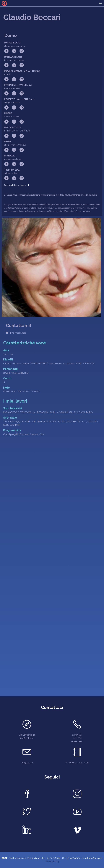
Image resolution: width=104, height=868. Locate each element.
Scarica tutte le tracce (17, 185)
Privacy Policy (52, 861)
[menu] (100, 4)
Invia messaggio (16, 333)
